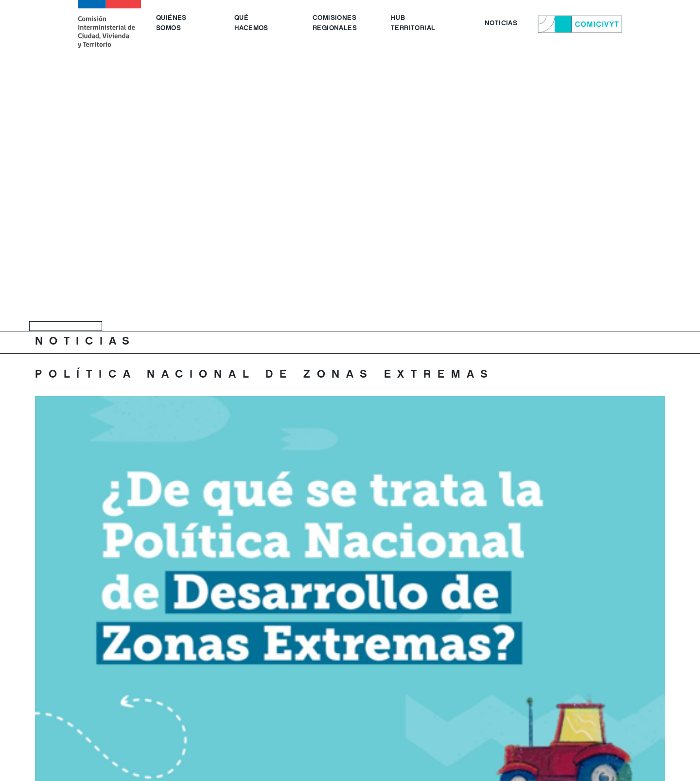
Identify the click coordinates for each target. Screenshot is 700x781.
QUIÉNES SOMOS (171, 24)
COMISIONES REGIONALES (335, 24)
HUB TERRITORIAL (413, 24)
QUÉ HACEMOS (251, 24)
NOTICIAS (501, 24)
